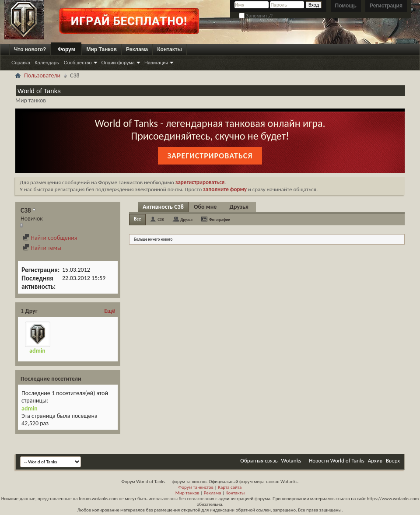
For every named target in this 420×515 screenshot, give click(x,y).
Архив (375, 461)
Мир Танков (101, 49)
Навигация (156, 63)
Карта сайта (230, 487)
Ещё (110, 311)
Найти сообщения (50, 238)
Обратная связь (259, 461)
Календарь (47, 63)
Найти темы (42, 248)
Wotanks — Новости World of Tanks (323, 461)
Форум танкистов (196, 487)
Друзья (239, 207)
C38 (161, 219)
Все (137, 219)
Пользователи (42, 75)
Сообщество (78, 63)
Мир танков (187, 493)
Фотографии (220, 219)
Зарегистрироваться (210, 156)
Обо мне (205, 207)
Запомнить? (256, 16)
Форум (66, 49)
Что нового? (30, 49)
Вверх (393, 461)
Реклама (137, 49)
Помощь (346, 6)
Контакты (170, 49)
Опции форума (118, 63)
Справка (21, 63)
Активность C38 (163, 207)
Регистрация (386, 6)
